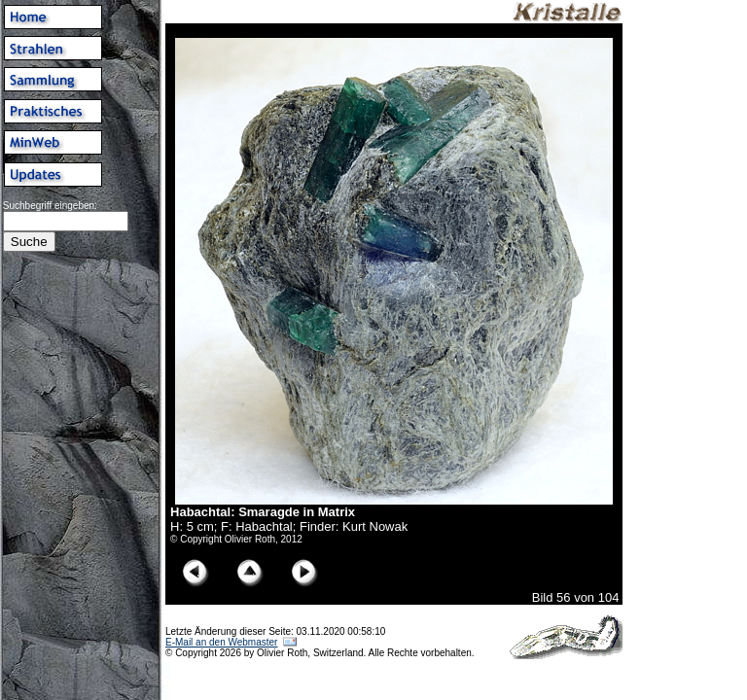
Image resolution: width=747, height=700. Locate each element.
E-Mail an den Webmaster (221, 642)
